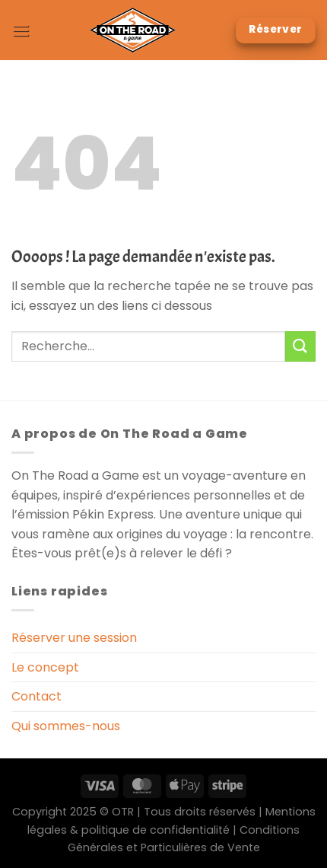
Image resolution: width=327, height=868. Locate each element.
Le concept (45, 667)
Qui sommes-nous (66, 726)
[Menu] (21, 30)
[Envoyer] (300, 346)
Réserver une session (74, 638)
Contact (37, 696)
